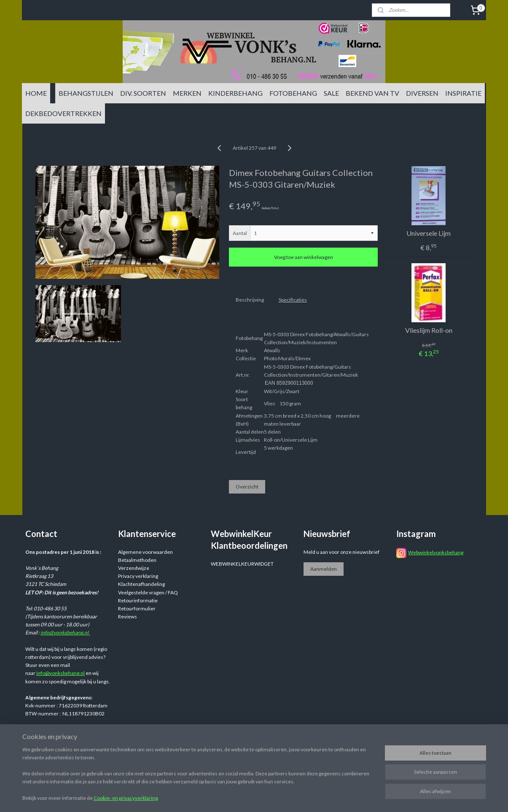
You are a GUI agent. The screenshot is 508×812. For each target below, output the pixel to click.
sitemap (304, 744)
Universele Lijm (429, 233)
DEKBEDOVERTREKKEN (63, 113)
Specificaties (292, 300)
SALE (331, 93)
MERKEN (187, 93)
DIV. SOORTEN (143, 93)
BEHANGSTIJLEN (86, 93)
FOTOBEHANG (293, 93)
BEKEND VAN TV (372, 93)
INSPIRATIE (463, 93)
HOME (36, 93)
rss (319, 744)
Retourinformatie (138, 600)
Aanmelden (324, 569)
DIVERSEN (422, 93)
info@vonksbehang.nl (65, 633)
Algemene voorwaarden (145, 552)
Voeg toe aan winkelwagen (303, 257)
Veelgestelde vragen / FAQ (148, 592)
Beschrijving (249, 300)
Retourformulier (137, 608)
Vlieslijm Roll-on (428, 330)
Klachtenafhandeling (141, 584)
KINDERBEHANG (235, 93)
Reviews (128, 616)
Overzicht (247, 487)
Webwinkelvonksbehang (436, 552)
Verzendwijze (134, 568)
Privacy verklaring (138, 576)
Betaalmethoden (137, 560)
